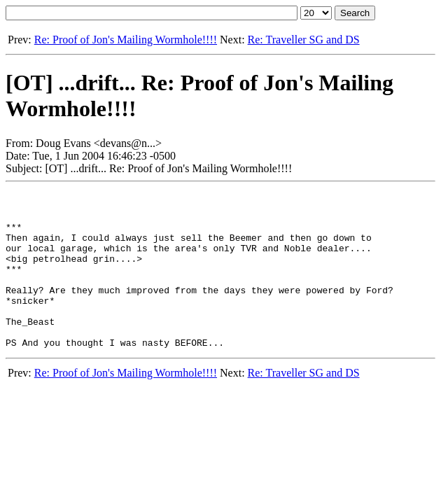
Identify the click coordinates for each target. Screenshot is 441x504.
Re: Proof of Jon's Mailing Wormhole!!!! (126, 40)
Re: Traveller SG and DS (304, 40)
